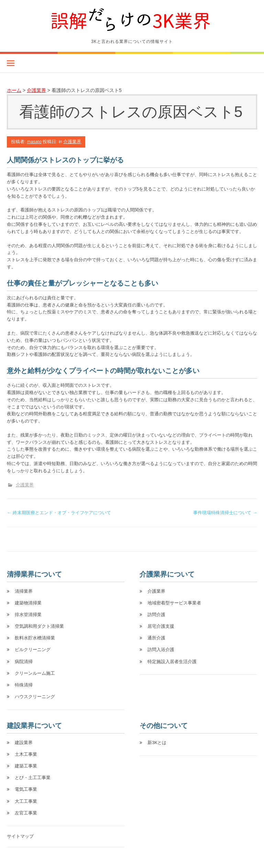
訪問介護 (156, 615)
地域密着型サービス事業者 (174, 603)
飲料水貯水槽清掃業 (35, 638)
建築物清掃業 (28, 603)
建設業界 (24, 743)
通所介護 (156, 638)
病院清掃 (24, 662)
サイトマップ (20, 836)
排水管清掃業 (28, 615)
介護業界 (72, 142)
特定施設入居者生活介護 (172, 662)
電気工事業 (26, 789)
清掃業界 (24, 591)
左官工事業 (26, 813)
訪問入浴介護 (161, 650)
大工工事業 (26, 801)
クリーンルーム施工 (35, 673)
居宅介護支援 (161, 626)
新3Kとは (157, 743)
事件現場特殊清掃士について (225, 513)
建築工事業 (26, 766)
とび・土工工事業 (33, 778)
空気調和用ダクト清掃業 (39, 626)
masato (34, 142)
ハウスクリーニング (35, 697)
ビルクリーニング (33, 650)
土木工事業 (26, 754)
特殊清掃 (24, 685)
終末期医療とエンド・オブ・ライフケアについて (59, 513)
